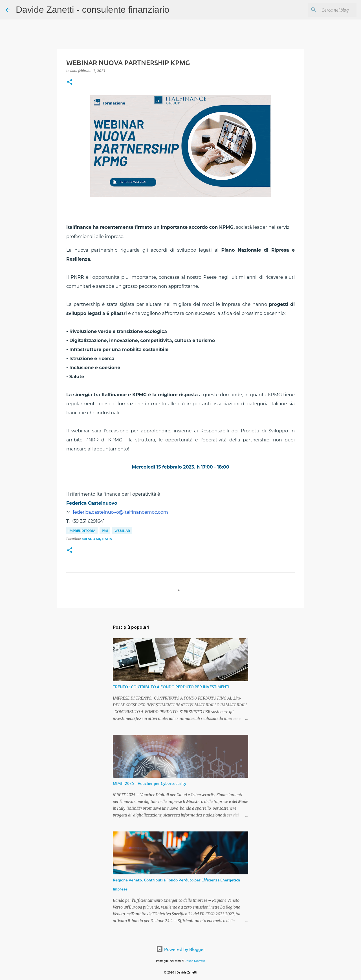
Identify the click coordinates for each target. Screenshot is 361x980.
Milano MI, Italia (97, 539)
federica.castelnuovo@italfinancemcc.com (120, 512)
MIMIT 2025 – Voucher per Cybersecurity (149, 783)
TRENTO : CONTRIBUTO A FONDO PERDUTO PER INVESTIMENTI (171, 687)
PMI (105, 531)
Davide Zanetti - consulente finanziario (93, 10)
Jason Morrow (195, 961)
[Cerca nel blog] (327, 10)
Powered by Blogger (181, 949)
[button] (70, 82)
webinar (122, 531)
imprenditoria (82, 531)
